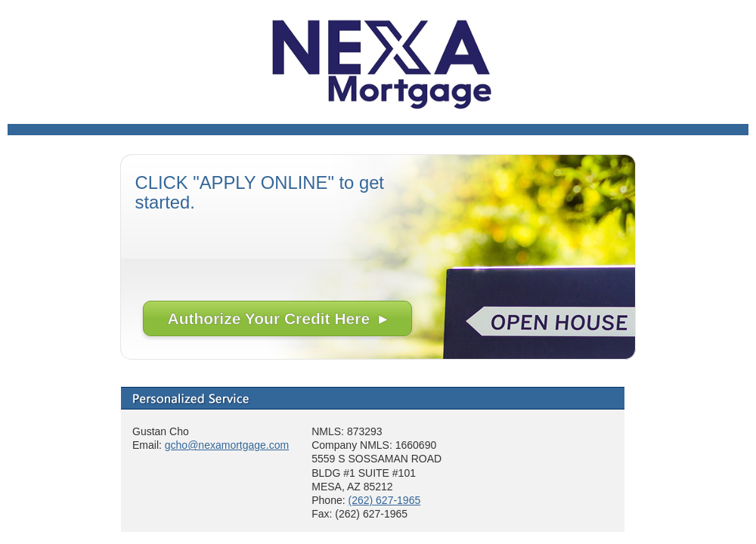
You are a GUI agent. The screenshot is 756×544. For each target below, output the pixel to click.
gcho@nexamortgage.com (227, 445)
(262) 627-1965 (384, 500)
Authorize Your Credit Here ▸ (277, 318)
